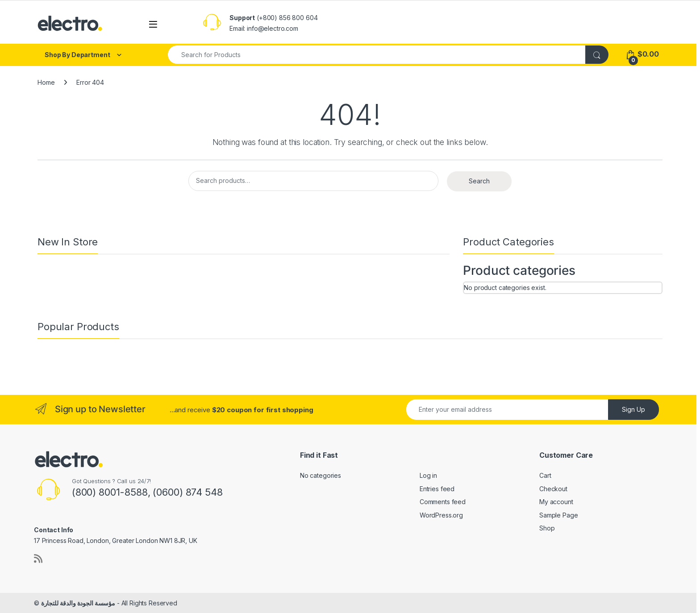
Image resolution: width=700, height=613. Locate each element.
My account (556, 502)
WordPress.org (441, 515)
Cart (545, 475)
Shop (547, 528)
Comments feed (443, 502)
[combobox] (377, 55)
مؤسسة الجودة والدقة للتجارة (78, 603)
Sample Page (558, 515)
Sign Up (633, 409)
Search (479, 181)
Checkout (553, 489)
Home (46, 82)
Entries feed (437, 489)
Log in (428, 475)
